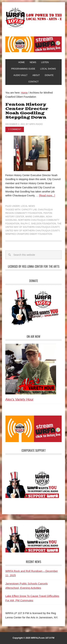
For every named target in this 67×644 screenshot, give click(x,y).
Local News (28, 206)
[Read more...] (47, 195)
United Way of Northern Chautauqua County (32, 231)
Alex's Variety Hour (19, 399)
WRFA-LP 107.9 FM (33, 18)
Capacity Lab (29, 210)
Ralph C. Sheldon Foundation (38, 224)
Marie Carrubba (35, 217)
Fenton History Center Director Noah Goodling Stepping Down (27, 111)
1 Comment (15, 129)
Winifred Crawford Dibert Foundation (29, 234)
